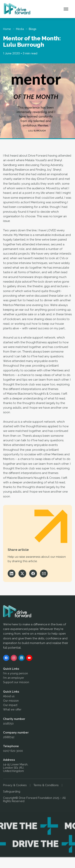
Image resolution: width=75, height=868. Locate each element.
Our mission (11, 701)
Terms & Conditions (46, 786)
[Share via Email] (44, 574)
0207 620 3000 (13, 751)
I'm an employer (14, 678)
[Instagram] (14, 658)
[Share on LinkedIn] (12, 574)
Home (7, 29)
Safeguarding (12, 792)
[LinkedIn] (22, 658)
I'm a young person (15, 674)
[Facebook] (6, 658)
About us (9, 697)
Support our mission (16, 683)
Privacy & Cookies (15, 786)
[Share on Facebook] (33, 574)
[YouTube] (29, 658)
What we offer (12, 710)
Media (20, 29)
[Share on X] (22, 574)
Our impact (10, 706)
